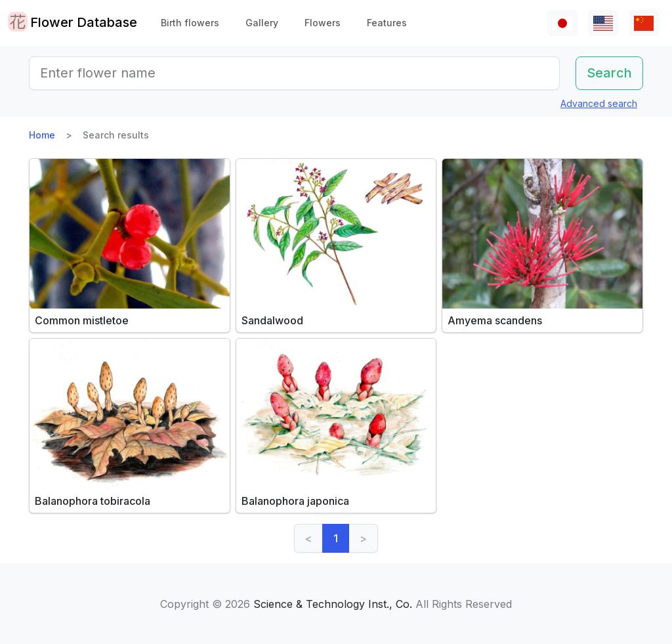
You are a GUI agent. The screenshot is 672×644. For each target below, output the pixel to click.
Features (387, 23)
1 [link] (336, 538)
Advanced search (599, 103)
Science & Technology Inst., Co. (333, 604)
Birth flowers (190, 23)
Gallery (262, 23)
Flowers (323, 23)
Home (42, 135)
